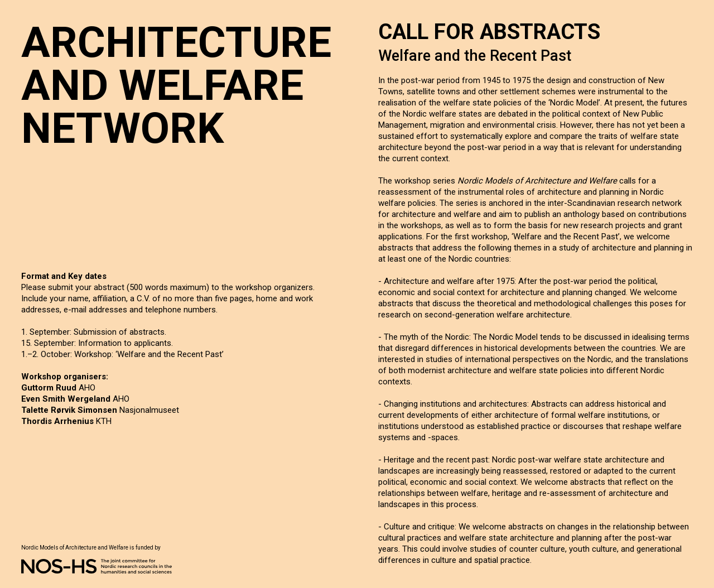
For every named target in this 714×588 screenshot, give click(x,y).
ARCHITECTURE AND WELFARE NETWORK (176, 85)
